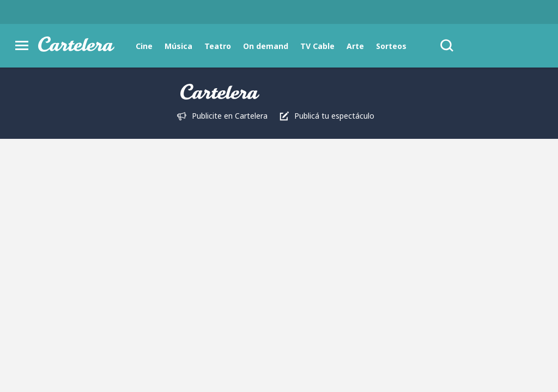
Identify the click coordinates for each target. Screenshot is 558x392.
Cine (144, 46)
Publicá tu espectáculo (334, 116)
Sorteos (391, 46)
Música (178, 46)
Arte (355, 46)
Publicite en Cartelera (230, 116)
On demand (266, 46)
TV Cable (317, 46)
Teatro (218, 46)
